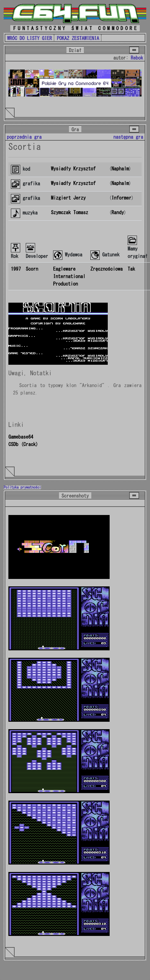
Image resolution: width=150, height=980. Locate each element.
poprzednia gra (24, 137)
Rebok (137, 58)
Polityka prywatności (22, 487)
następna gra (128, 137)
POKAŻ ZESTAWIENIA (78, 38)
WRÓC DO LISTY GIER (30, 38)
